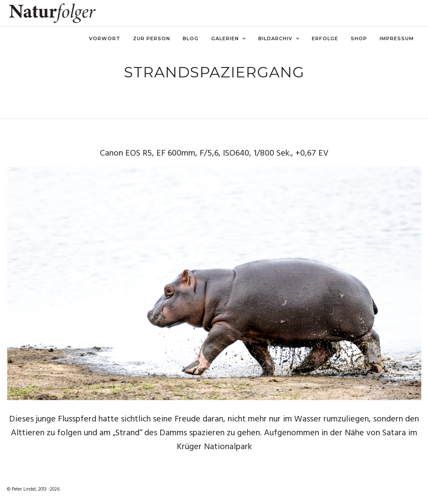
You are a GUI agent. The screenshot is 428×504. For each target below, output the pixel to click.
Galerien (225, 38)
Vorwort (105, 38)
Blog (191, 38)
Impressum (397, 38)
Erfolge (325, 38)
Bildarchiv (275, 38)
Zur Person (152, 38)
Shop (359, 38)
